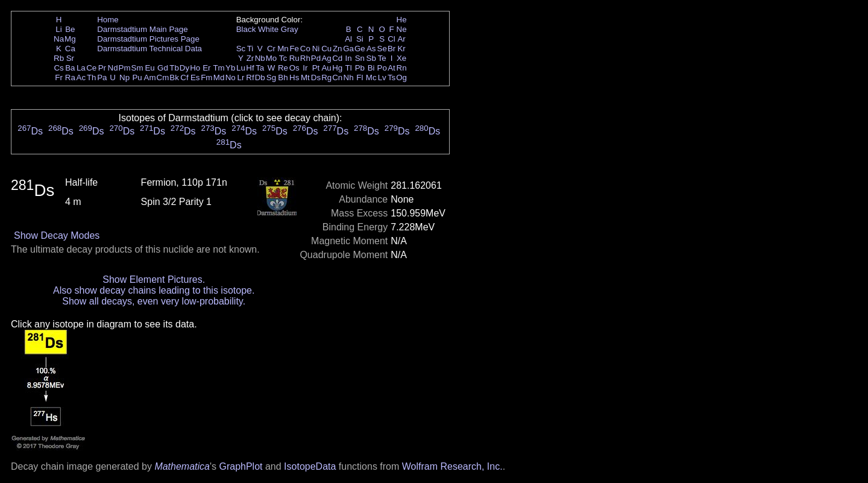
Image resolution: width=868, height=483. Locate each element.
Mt (305, 77)
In (349, 58)
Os (294, 68)
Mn (283, 49)
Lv (382, 77)
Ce (91, 68)
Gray (290, 29)
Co (305, 49)
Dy (184, 68)
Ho (195, 68)
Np (124, 77)
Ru (294, 58)
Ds (316, 77)
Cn (337, 77)
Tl (349, 68)
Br (392, 49)
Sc (241, 49)
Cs (58, 68)
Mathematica (182, 466)
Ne (402, 29)
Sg (271, 77)
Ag (326, 58)
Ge (360, 49)
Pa (102, 77)
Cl (392, 39)
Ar (401, 39)
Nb (260, 58)
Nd (113, 68)
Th (92, 77)
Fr (59, 77)
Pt (316, 68)
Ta (260, 68)
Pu (137, 77)
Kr (401, 49)
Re (283, 68)
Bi (371, 68)
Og (401, 77)
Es (195, 77)
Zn (338, 49)
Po (382, 68)
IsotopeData (310, 466)
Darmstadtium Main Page (142, 29)
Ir (305, 68)
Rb (59, 58)
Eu (149, 68)
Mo (272, 58)
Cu (326, 49)
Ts (392, 77)
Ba (70, 68)
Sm (137, 68)
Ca (70, 49)
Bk (174, 77)
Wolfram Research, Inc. (452, 466)
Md (219, 77)
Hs (294, 77)
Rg (326, 77)
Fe (294, 49)
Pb (360, 68)
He (402, 20)
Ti (250, 49)
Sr (70, 58)
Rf (250, 77)
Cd (337, 58)
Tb (174, 68)
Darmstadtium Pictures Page (148, 39)
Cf (184, 77)
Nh (349, 77)
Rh (305, 58)
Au (326, 68)
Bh (283, 77)
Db (260, 77)
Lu (241, 68)
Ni (316, 49)
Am (150, 77)
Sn (360, 58)
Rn (402, 68)
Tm (219, 68)
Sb (371, 58)
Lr (241, 77)
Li (58, 29)
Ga (348, 49)
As (371, 49)
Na (59, 39)
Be (70, 29)
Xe (401, 58)
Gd (163, 68)
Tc (283, 58)
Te (382, 58)
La (81, 68)
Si (360, 39)
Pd (316, 58)
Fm (206, 77)
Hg (337, 68)
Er (206, 68)
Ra (70, 77)
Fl (360, 77)
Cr (271, 49)
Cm (163, 77)
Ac (81, 77)
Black (246, 29)
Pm (125, 68)
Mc (371, 77)
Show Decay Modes (57, 235)
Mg (70, 39)
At (392, 68)
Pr (102, 68)
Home (108, 20)
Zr (250, 58)
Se (382, 49)
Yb (230, 68)
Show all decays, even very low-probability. (154, 301)
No (231, 77)
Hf (250, 68)
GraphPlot (241, 466)
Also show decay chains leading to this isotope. (154, 290)
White (268, 29)
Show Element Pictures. (154, 279)
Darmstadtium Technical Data (149, 49)
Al (348, 39)
